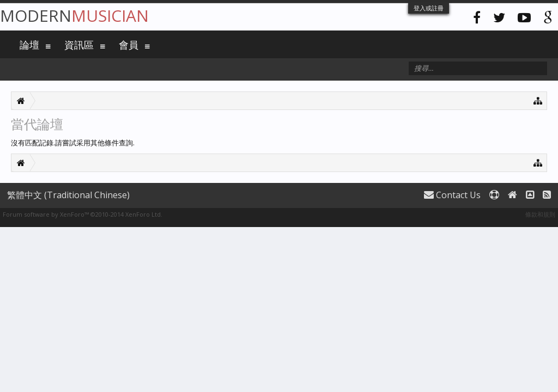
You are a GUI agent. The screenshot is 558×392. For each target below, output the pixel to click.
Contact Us (452, 195)
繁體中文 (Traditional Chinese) (68, 195)
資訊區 (79, 45)
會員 (129, 45)
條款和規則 (540, 214)
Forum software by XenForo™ (83, 214)
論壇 (29, 45)
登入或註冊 (429, 8)
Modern (74, 16)
